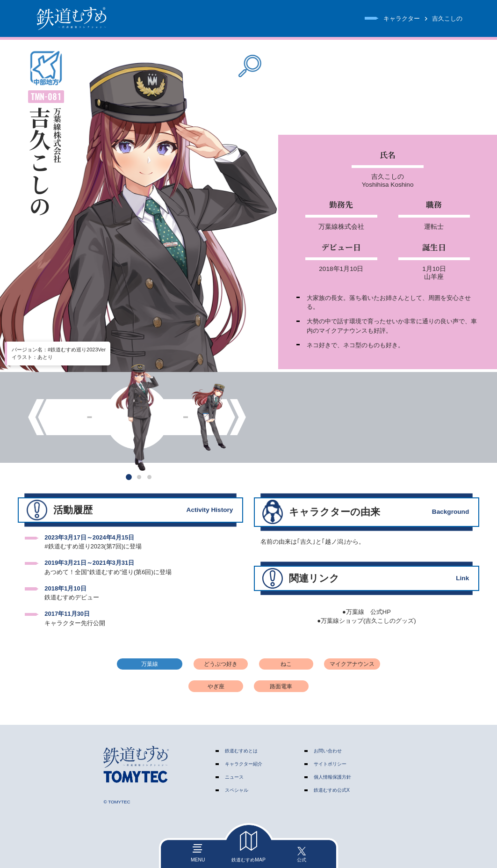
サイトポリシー (330, 764)
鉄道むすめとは (241, 751)
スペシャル (237, 790)
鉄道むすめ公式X (332, 790)
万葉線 (150, 664)
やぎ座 (216, 686)
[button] (129, 477)
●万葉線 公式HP (367, 612)
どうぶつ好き (221, 664)
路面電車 (281, 686)
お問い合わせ (328, 751)
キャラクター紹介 (244, 764)
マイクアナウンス (352, 664)
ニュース (234, 777)
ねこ (286, 664)
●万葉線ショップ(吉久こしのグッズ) (366, 621)
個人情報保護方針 (332, 777)
